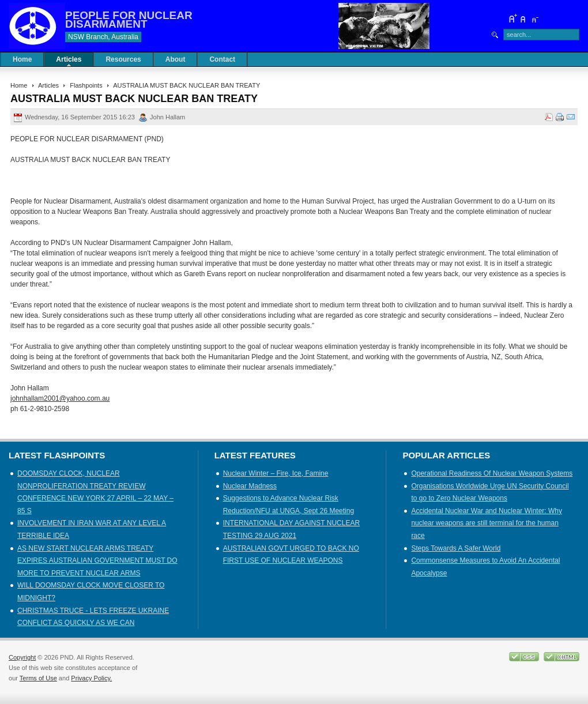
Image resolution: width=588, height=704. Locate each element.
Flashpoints (86, 85)
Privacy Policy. (91, 678)
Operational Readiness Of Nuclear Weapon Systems (492, 473)
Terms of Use (38, 678)
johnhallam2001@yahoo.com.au (60, 398)
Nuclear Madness (250, 486)
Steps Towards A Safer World (456, 548)
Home (19, 85)
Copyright (22, 657)
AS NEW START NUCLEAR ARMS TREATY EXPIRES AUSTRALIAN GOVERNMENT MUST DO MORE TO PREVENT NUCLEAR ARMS (97, 561)
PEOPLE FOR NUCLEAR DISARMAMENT (129, 20)
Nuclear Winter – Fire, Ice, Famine (276, 473)
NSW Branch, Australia (103, 37)
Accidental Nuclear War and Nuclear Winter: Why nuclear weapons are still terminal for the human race (487, 523)
